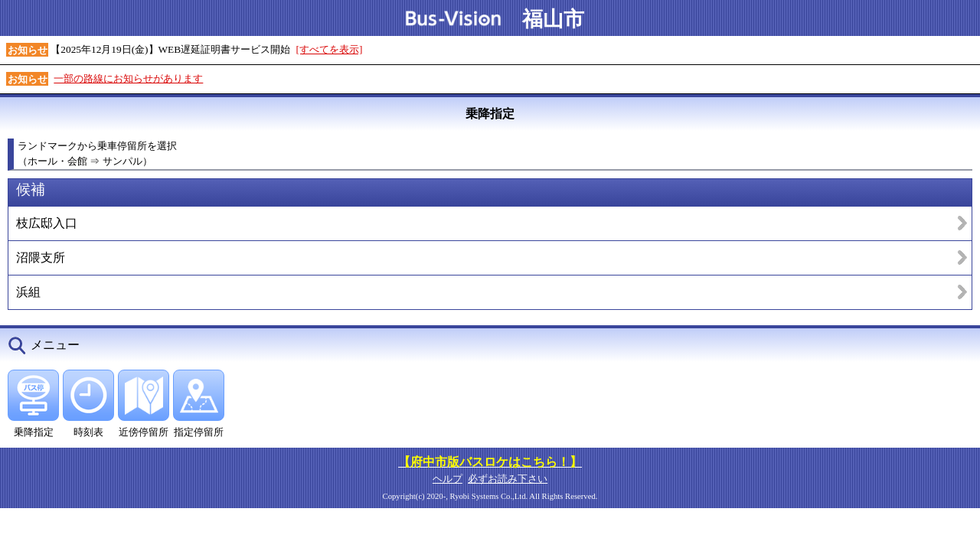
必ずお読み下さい (508, 479)
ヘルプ (448, 479)
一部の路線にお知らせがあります (128, 78)
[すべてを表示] (330, 49)
